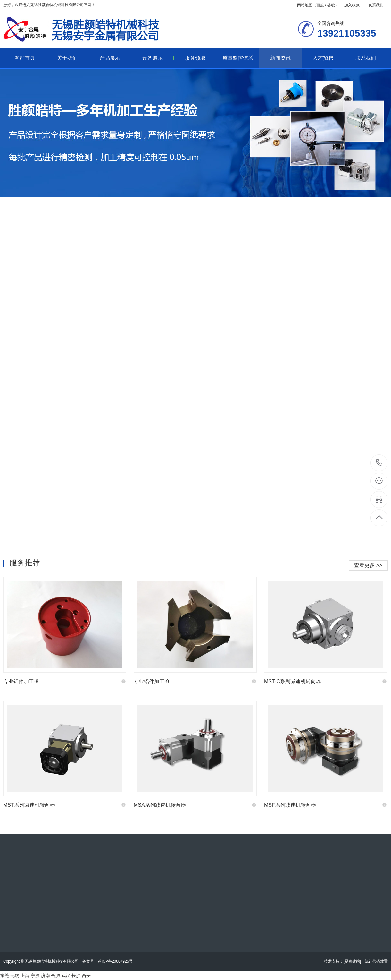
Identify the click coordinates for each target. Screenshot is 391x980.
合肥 (55, 976)
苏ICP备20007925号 (115, 961)
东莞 (4, 976)
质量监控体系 (241, 58)
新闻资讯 (280, 58)
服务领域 (201, 58)
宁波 (35, 976)
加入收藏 (352, 5)
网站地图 (305, 5)
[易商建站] (352, 961)
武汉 (66, 976)
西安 (86, 976)
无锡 (15, 976)
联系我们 (376, 5)
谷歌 (331, 5)
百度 (320, 5)
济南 (46, 976)
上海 (25, 976)
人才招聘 (329, 58)
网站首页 (30, 58)
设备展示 (158, 58)
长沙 (76, 976)
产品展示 (116, 58)
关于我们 (73, 58)
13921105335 (379, 463)
